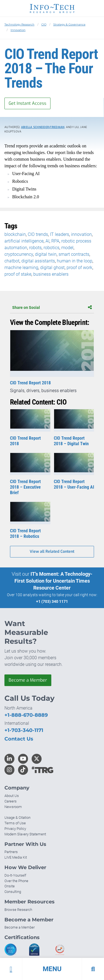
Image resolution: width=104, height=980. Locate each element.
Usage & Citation (17, 818)
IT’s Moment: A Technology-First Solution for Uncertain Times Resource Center (54, 581)
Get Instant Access (27, 103)
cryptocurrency (19, 254)
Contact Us (19, 739)
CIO (44, 24)
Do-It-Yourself (15, 875)
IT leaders (59, 234)
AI (47, 241)
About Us (12, 796)
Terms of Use (15, 823)
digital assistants (38, 261)
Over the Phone (16, 881)
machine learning (21, 268)
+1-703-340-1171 (24, 730)
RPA (55, 241)
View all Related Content (52, 552)
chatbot (12, 261)
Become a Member (28, 680)
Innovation (18, 30)
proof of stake (18, 274)
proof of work (79, 268)
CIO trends (38, 234)
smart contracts (74, 254)
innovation (81, 234)
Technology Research (19, 24)
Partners (11, 852)
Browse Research (18, 910)
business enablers (51, 274)
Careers (11, 801)
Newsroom (13, 807)
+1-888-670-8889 (26, 715)
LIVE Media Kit (16, 857)
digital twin (46, 254)
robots (35, 248)
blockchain (15, 234)
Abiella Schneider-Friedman (43, 127)
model (67, 248)
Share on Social (52, 307)
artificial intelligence (24, 241)
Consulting (13, 892)
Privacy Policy (15, 829)
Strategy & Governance (69, 24)
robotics (51, 248)
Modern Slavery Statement (25, 834)
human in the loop (75, 261)
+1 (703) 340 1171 (52, 601)
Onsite (10, 886)
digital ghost (52, 268)
